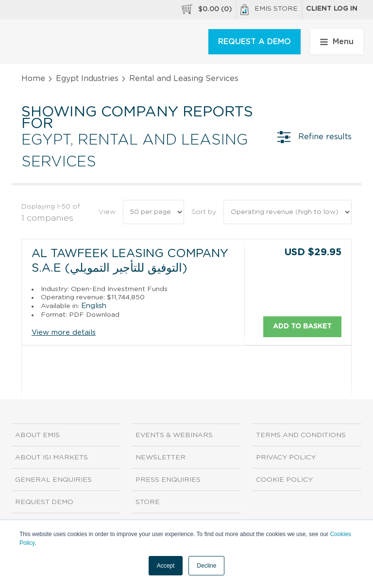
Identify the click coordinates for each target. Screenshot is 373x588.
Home (33, 79)
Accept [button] (166, 566)
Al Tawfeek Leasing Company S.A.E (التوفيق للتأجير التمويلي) (130, 261)
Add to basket (302, 326)
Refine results (314, 137)
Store (148, 502)
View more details (64, 333)
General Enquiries (53, 480)
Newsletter (161, 457)
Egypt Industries (87, 79)
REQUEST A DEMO (254, 42)
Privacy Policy (286, 457)
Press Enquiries (168, 480)
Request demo (44, 502)
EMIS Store (269, 10)
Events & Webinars (174, 435)
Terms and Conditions (301, 435)
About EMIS (37, 435)
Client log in (332, 9)
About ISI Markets (51, 457)
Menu (337, 42)
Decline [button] (206, 566)
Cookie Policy (284, 480)
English (94, 305)
